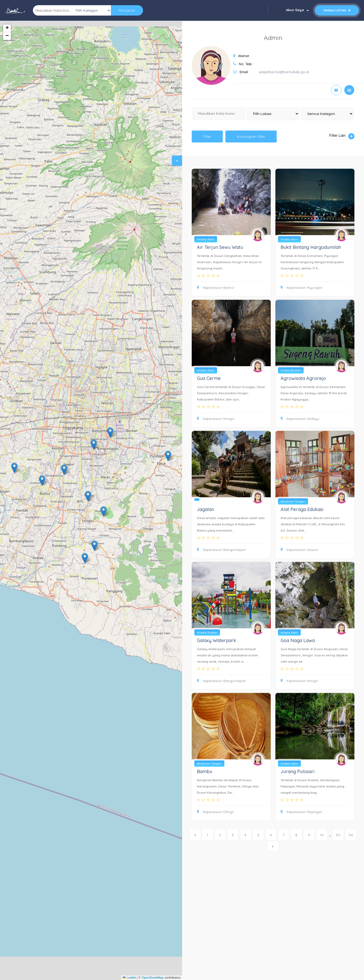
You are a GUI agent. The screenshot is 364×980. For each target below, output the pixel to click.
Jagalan (205, 509)
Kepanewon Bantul (215, 288)
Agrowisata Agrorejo (303, 378)
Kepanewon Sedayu (300, 419)
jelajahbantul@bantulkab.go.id (284, 72)
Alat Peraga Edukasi (302, 509)
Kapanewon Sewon (299, 550)
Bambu (205, 771)
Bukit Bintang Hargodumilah (311, 247)
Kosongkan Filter (251, 137)
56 (351, 835)
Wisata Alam (206, 239)
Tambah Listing (337, 10)
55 (338, 835)
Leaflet (129, 978)
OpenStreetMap (153, 978)
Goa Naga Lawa (298, 640)
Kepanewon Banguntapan (221, 550)
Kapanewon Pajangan (301, 812)
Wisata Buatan (291, 370)
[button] (104, 511)
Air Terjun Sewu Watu (220, 247)
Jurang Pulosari (298, 771)
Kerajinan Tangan (293, 501)
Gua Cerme (209, 378)
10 (322, 835)
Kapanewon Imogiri (216, 419)
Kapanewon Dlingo (216, 812)
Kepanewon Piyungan (301, 288)
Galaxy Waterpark (216, 640)
